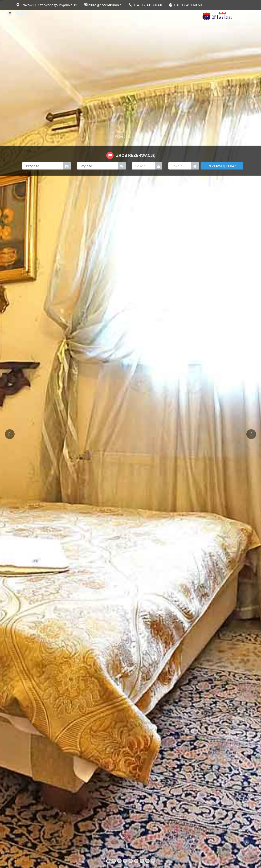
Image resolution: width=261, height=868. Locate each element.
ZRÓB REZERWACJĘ (130, 155)
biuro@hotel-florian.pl (105, 5)
